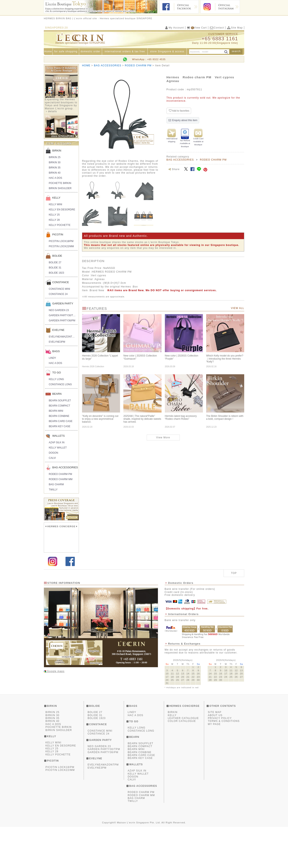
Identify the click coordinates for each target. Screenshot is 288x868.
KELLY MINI (55, 204)
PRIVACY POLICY (220, 759)
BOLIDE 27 (55, 262)
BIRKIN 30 (55, 162)
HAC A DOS (55, 178)
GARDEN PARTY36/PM (62, 321)
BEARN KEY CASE (60, 426)
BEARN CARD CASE (61, 421)
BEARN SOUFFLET (60, 401)
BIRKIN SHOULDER (60, 188)
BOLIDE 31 (55, 268)
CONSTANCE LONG (60, 384)
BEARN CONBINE (59, 416)
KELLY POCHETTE (60, 225)
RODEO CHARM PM (60, 474)
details (52, 111)
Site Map (235, 28)
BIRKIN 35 (55, 168)
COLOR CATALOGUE (182, 762)
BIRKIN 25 (55, 157)
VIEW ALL (238, 308)
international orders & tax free (125, 51)
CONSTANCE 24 (58, 294)
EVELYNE (58, 330)
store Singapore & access (167, 51)
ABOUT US (215, 756)
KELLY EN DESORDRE (62, 210)
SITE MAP (215, 753)
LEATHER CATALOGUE (183, 759)
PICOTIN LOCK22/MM (61, 246)
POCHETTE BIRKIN (60, 183)
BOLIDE (57, 256)
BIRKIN (57, 151)
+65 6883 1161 (220, 39)
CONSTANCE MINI (59, 289)
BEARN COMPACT (60, 406)
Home (48, 51)
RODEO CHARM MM (61, 479)
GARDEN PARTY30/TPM (63, 315)
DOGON (53, 453)
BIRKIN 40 (55, 173)
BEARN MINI (56, 411)
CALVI (52, 458)
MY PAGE (214, 765)
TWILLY (53, 490)
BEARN (57, 394)
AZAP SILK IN (57, 442)
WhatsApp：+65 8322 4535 (149, 59)
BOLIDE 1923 (56, 273)
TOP (234, 614)
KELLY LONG (56, 379)
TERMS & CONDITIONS (224, 762)
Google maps (55, 712)
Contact (217, 28)
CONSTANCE (61, 282)
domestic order (90, 51)
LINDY (52, 358)
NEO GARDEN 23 (59, 310)
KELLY (56, 198)
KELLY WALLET (58, 448)
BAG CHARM (56, 484)
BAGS (56, 351)
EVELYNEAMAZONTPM (62, 337)
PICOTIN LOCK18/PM (61, 241)
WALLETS (58, 436)
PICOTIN (58, 234)
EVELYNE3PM (57, 342)
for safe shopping (66, 51)
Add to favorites (179, 111)
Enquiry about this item (183, 120)
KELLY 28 (54, 220)
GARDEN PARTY (63, 303)
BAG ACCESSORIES (65, 467)
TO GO (57, 373)
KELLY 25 (54, 215)
